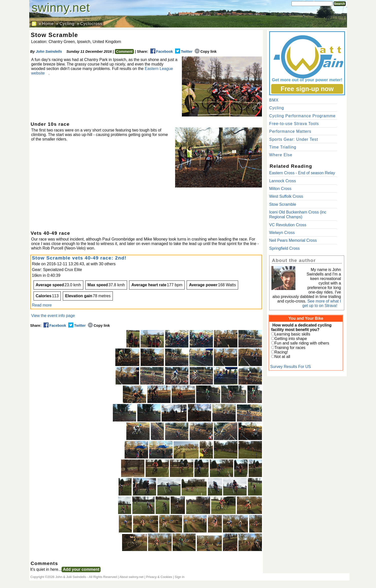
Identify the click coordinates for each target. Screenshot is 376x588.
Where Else (281, 155)
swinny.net (61, 8)
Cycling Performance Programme (302, 116)
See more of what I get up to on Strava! (322, 303)
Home (48, 24)
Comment (124, 51)
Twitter (184, 51)
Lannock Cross (283, 181)
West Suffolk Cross (286, 196)
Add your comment (81, 569)
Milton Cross (280, 189)
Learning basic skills (292, 334)
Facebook (162, 51)
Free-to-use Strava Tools (294, 124)
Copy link (206, 51)
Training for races (290, 348)
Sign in (179, 577)
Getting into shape (291, 339)
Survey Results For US (291, 367)
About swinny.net (131, 577)
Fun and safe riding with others (302, 343)
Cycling (67, 24)
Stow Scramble (283, 204)
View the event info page (53, 316)
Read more (42, 305)
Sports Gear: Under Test (294, 139)
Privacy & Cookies (159, 577)
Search (339, 4)
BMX (274, 100)
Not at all (282, 357)
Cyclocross (91, 24)
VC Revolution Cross (288, 225)
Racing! (281, 352)
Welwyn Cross (282, 233)
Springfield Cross (284, 248)
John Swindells (49, 51)
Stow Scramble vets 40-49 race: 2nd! (79, 258)
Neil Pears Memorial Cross (293, 240)
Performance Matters (290, 131)
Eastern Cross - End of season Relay (302, 173)
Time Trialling (283, 147)
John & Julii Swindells (71, 577)
